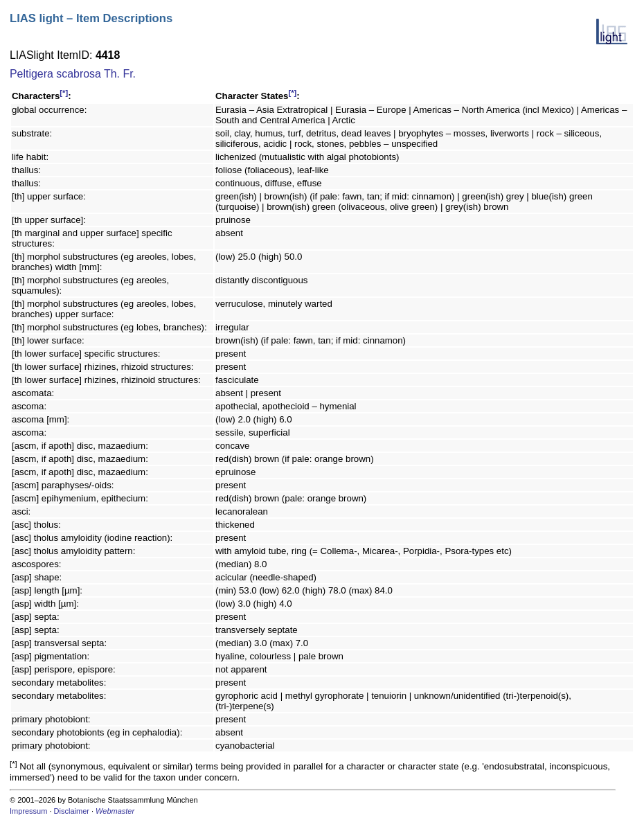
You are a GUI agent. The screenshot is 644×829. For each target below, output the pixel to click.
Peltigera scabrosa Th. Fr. (73, 74)
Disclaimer (72, 811)
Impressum (28, 811)
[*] (64, 93)
